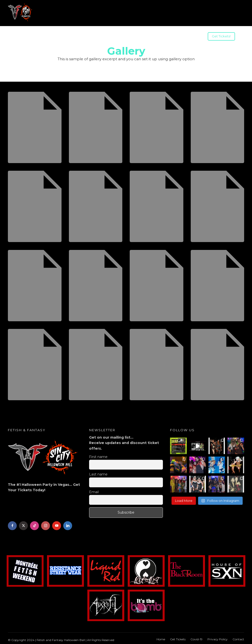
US (80, 37)
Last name (98, 473)
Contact (238, 638)
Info (28, 37)
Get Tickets (178, 638)
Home (161, 638)
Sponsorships (104, 37)
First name (98, 456)
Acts (45, 37)
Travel (63, 37)
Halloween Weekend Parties (178, 37)
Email (94, 491)
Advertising (134, 37)
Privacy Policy (218, 638)
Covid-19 (197, 638)
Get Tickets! (221, 36)
